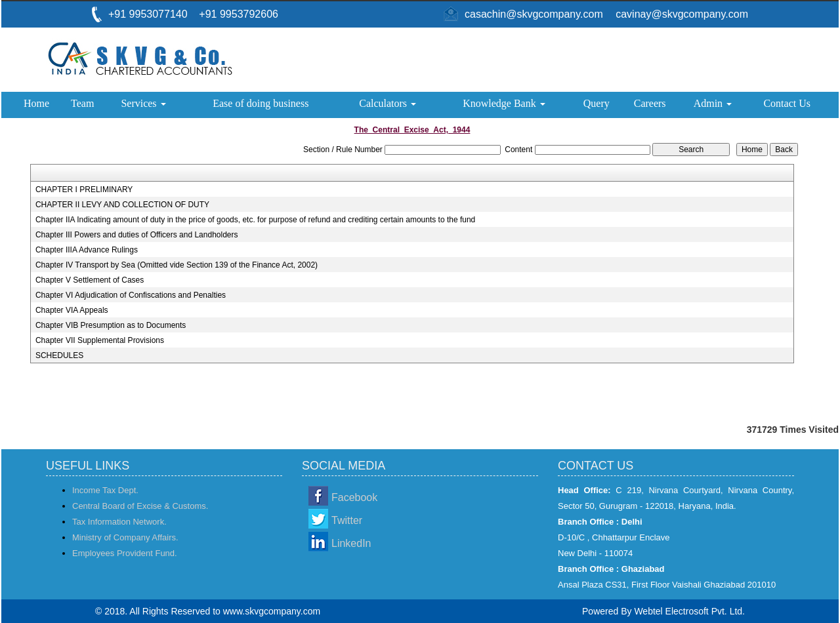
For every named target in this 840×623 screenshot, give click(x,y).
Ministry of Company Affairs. (125, 537)
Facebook (354, 497)
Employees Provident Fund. (125, 553)
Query (597, 103)
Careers (650, 103)
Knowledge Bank (504, 103)
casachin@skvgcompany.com (534, 14)
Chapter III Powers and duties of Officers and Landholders (137, 235)
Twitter (347, 520)
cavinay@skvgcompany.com (682, 14)
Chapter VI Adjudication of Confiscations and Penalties (131, 295)
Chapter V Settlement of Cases (90, 280)
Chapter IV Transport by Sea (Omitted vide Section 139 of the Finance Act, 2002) (177, 265)
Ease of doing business (261, 103)
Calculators (388, 103)
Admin (713, 103)
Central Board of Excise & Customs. (140, 506)
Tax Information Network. (119, 522)
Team (82, 103)
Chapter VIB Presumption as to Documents (111, 325)
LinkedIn (351, 543)
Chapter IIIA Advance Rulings (87, 250)
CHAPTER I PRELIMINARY (84, 190)
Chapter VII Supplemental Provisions (100, 340)
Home (36, 103)
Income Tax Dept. (105, 490)
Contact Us (787, 103)
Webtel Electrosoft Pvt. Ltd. (689, 611)
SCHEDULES (59, 355)
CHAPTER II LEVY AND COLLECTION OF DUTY (122, 205)
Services (143, 103)
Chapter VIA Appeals (72, 310)
